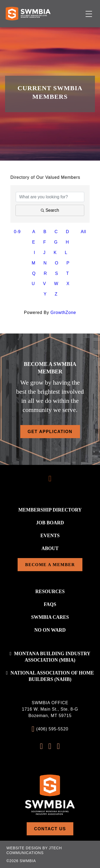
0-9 (17, 232)
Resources (50, 592)
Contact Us (50, 829)
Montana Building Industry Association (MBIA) (52, 657)
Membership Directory (50, 510)
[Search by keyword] (50, 197)
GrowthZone (63, 312)
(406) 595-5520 (52, 729)
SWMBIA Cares (50, 617)
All (83, 232)
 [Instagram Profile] (50, 746)
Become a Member (50, 565)
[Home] (28, 14)
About (50, 548)
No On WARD (50, 630)
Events (50, 536)
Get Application (50, 432)
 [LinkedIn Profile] (58, 746)
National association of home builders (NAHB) (52, 676)
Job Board (50, 523)
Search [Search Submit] (50, 210)
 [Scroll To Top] (50, 479)
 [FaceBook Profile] (42, 746)
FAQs (50, 604)
